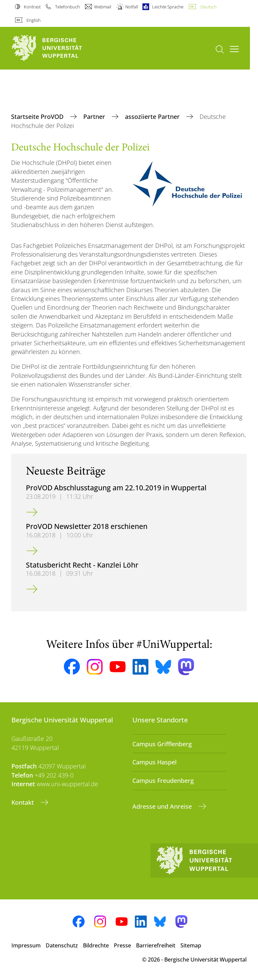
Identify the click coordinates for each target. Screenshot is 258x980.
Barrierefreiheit (156, 945)
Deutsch (209, 7)
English (34, 20)
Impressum (26, 945)
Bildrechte (96, 945)
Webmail (103, 7)
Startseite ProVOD (38, 117)
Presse (122, 945)
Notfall (132, 7)
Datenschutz (62, 945)
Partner (95, 117)
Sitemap (191, 945)
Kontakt (24, 802)
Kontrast (32, 7)
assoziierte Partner (153, 117)
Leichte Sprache (168, 7)
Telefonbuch (68, 7)
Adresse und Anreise (163, 806)
